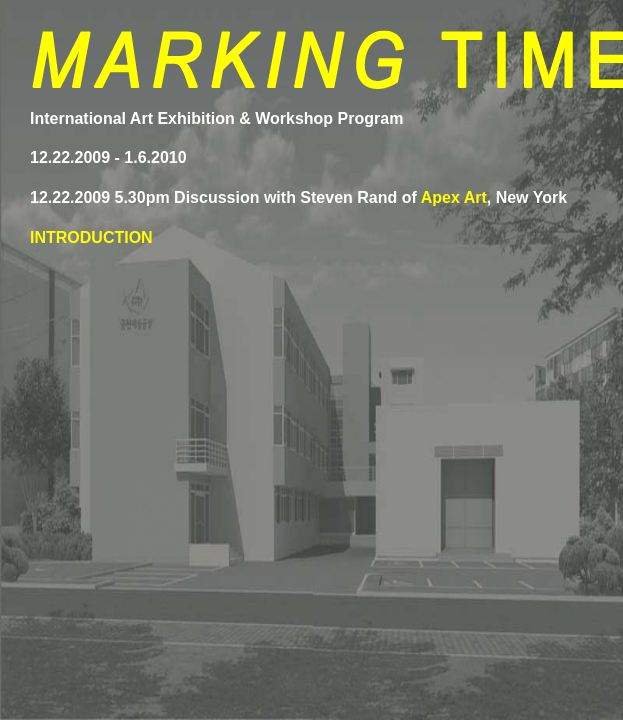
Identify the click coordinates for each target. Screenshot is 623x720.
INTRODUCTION (91, 237)
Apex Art (454, 197)
